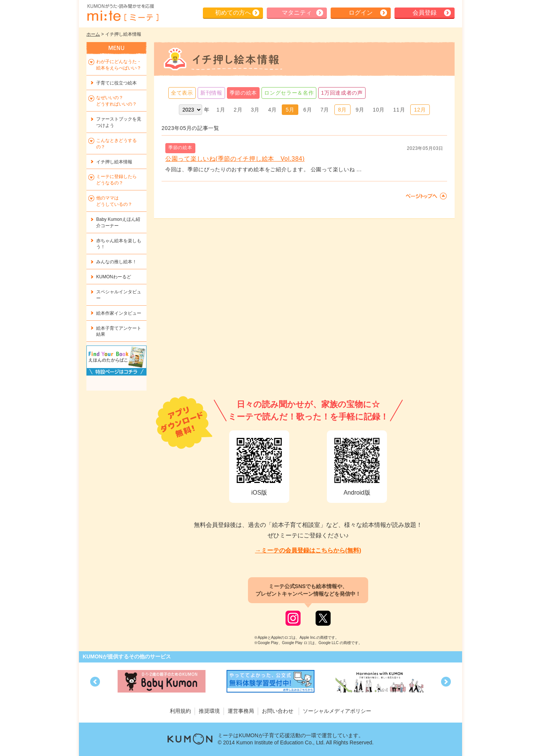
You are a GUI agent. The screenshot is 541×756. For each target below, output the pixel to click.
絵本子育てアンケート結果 (119, 331)
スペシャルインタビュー (119, 295)
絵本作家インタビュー (119, 313)
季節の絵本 (243, 93)
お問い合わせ (278, 711)
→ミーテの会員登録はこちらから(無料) (308, 550)
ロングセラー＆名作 (289, 93)
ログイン (361, 13)
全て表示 (182, 93)
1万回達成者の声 (342, 93)
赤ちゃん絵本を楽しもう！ (119, 244)
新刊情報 (211, 93)
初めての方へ (233, 13)
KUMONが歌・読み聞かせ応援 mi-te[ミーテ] (122, 13)
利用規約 (180, 711)
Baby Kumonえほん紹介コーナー (118, 223)
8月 (342, 110)
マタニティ (297, 13)
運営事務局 (241, 711)
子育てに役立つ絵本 (116, 83)
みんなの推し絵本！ (116, 262)
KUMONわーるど (114, 277)
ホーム (93, 34)
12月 (420, 110)
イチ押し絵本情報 (114, 162)
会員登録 (425, 13)
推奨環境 (209, 711)
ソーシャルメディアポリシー (337, 711)
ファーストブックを (119, 122)
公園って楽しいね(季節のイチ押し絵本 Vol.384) (235, 159)
